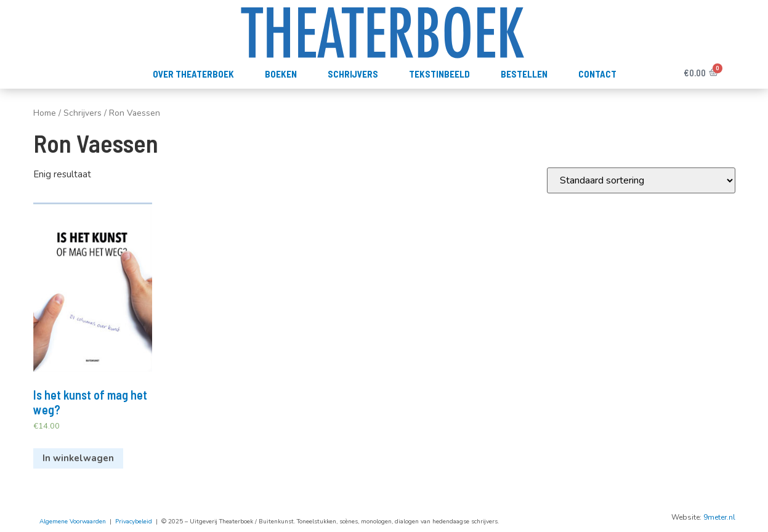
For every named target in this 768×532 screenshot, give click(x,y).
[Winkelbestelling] (641, 180)
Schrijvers (353, 74)
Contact (597, 74)
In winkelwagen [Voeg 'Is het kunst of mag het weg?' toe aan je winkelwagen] (78, 458)
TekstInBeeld (439, 74)
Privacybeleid (134, 522)
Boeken (281, 74)
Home (45, 113)
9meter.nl (719, 517)
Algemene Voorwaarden (73, 522)
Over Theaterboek (193, 74)
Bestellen (524, 74)
